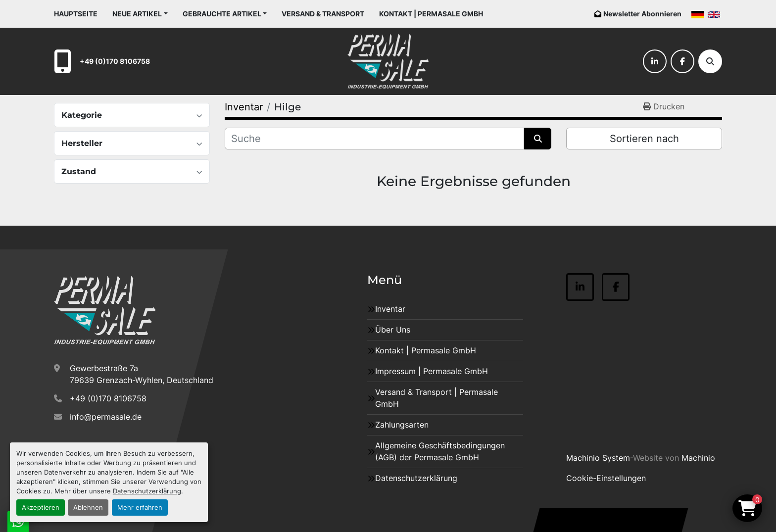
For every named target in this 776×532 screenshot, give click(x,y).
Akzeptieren (41, 508)
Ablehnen (88, 508)
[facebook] (682, 61)
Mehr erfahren (140, 508)
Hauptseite (76, 14)
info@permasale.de (106, 417)
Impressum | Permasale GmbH (432, 371)
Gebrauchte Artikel (222, 14)
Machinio (698, 458)
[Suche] (710, 61)
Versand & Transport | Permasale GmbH (436, 398)
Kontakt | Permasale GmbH (431, 14)
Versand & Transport (323, 14)
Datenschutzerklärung (147, 491)
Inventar (390, 309)
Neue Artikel (137, 14)
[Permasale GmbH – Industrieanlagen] (105, 310)
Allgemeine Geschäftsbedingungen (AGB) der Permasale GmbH (440, 451)
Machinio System (598, 458)
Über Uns (393, 330)
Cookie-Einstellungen (606, 478)
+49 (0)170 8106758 (115, 61)
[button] (140, 14)
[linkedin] (655, 61)
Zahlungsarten (402, 425)
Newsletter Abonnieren (642, 14)
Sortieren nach (644, 139)
